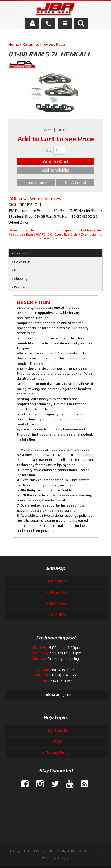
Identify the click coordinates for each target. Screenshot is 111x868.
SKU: (13, 205)
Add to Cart (55, 162)
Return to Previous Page (44, 44)
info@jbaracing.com (56, 695)
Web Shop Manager (55, 858)
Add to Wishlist (55, 170)
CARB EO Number (27, 262)
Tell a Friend (75, 183)
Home (14, 44)
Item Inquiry (36, 183)
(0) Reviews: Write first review (35, 199)
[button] (81, 23)
